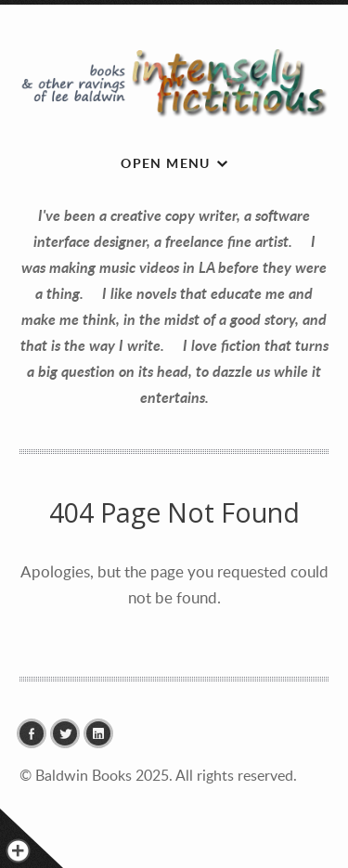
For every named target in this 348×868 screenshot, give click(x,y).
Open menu (166, 163)
